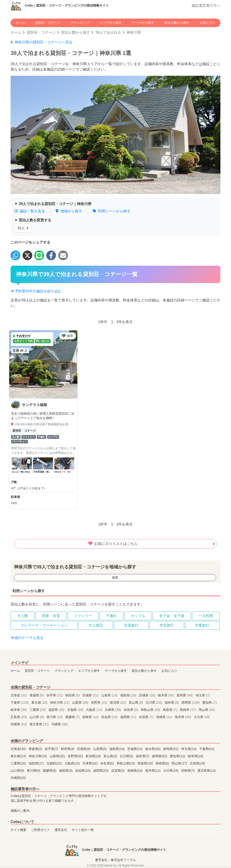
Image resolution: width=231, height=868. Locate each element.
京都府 (76, 710)
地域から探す (69, 211)
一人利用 (206, 616)
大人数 (23, 616)
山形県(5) (100, 749)
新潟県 (118, 702)
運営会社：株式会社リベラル (115, 860)
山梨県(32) (58, 756)
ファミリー (83, 616)
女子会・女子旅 (172, 616)
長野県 (99, 702)
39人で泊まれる (108, 32)
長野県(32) (76, 756)
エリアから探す (111, 23)
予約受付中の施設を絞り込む (36, 291)
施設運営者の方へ (206, 6)
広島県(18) (197, 763)
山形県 (110, 695)
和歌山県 (151, 710)
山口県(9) (18, 771)
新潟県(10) (94, 756)
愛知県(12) (178, 756)
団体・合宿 (51, 616)
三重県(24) (19, 763)
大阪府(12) (73, 763)
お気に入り (208, 23)
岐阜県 (19, 710)
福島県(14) (118, 749)
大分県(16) (171, 771)
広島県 (19, 717)
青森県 (37, 695)
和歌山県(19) (126, 763)
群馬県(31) (171, 749)
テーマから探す (143, 23)
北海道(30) (19, 749)
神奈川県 (60, 702)
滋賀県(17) (37, 763)
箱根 (115, 577)
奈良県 (132, 710)
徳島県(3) (66, 771)
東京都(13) (19, 756)
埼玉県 (203, 695)
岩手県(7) (52, 749)
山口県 (37, 717)
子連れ (111, 616)
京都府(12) (55, 763)
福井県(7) (143, 756)
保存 (67, 336)
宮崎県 (19, 724)
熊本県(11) (153, 771)
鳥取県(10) (146, 763)
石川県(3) (127, 756)
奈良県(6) (108, 763)
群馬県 (185, 695)
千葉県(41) (207, 749)
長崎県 (165, 717)
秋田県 (73, 695)
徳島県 (91, 717)
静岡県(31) (160, 756)
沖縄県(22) (18, 778)
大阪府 (95, 710)
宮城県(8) (84, 749)
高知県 (110, 717)
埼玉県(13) (189, 749)
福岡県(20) (101, 771)
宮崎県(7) (188, 771)
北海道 (19, 695)
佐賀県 (147, 717)
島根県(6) (163, 763)
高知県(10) (83, 771)
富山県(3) (111, 756)
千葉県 (20, 702)
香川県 (55, 717)
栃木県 (166, 695)
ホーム (20, 23)
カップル (138, 616)
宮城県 (91, 695)
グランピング (80, 23)
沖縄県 (60, 724)
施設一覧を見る (30, 211)
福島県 (129, 695)
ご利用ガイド (40, 830)
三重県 (38, 710)
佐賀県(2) (118, 771)
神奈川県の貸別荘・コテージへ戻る (42, 42)
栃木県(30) (153, 749)
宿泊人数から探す (177, 23)
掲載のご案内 (20, 811)
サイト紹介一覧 (83, 830)
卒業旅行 (202, 625)
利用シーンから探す (112, 211)
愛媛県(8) (50, 771)
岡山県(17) (180, 763)
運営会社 (61, 830)
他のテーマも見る (27, 638)
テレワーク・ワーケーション (44, 625)
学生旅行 (167, 625)
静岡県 (191, 702)
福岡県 (129, 717)
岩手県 (55, 695)
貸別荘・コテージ (48, 23)
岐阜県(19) (196, 756)
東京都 (40, 702)
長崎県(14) (135, 771)
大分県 (202, 717)
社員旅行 (131, 625)
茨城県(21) (135, 749)
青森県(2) (36, 749)
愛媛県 (73, 717)
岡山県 (207, 710)
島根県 (188, 710)
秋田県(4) (68, 749)
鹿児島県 (40, 724)
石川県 (154, 702)
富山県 (136, 702)
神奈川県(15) (38, 756)
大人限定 (96, 625)
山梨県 (81, 702)
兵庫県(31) (90, 763)
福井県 (172, 702)
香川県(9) (34, 771)
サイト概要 (18, 830)
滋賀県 (57, 710)
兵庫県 (113, 710)
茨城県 (148, 695)
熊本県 (183, 717)
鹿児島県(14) (207, 771)
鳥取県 (171, 710)
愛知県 (210, 702)
